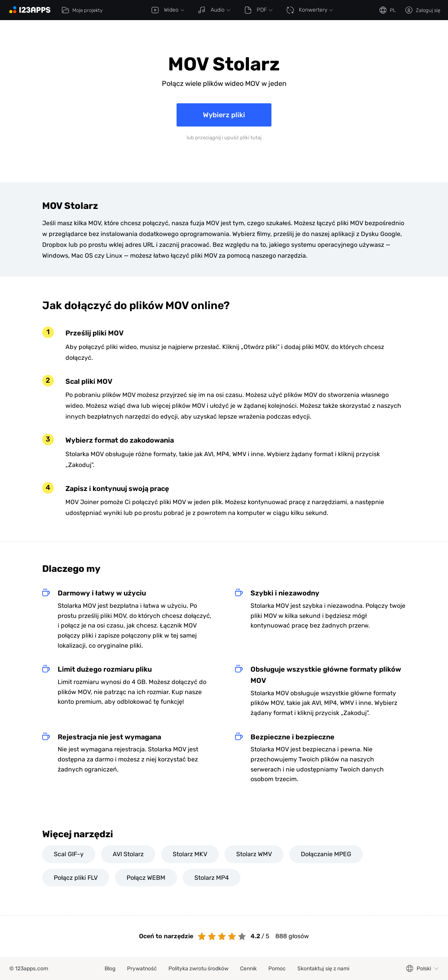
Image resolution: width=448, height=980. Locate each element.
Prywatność (142, 969)
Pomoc (277, 969)
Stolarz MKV (190, 854)
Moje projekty (82, 10)
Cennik (248, 969)
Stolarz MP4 (212, 878)
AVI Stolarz (128, 854)
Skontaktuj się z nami (323, 969)
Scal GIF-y (69, 854)
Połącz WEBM (146, 878)
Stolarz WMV (254, 854)
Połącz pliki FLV (76, 878)
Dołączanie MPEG (326, 854)
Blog (110, 969)
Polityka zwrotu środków (198, 969)
